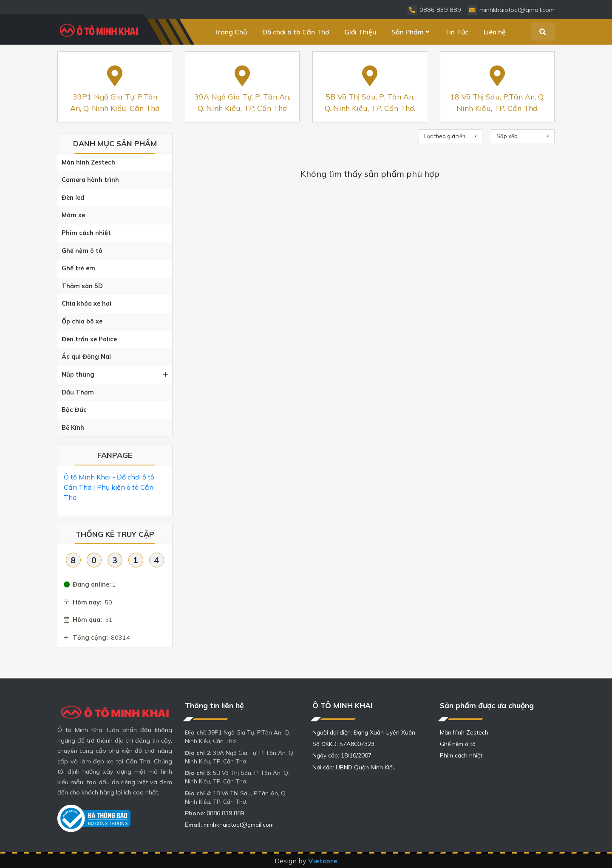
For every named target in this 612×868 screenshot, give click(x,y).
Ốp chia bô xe (82, 321)
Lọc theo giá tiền (445, 136)
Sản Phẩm (410, 32)
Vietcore (323, 861)
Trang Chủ (230, 32)
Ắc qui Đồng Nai (86, 357)
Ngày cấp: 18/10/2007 (342, 755)
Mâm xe (73, 215)
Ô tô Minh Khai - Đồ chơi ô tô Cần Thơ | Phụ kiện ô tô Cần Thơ (109, 487)
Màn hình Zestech (88, 162)
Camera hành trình (90, 180)
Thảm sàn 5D (82, 286)
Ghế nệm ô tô (82, 251)
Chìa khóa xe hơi (86, 304)
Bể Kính (73, 428)
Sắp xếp (507, 136)
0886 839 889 (225, 813)
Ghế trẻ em (78, 268)
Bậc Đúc (74, 410)
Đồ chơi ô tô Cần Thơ (296, 32)
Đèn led (73, 198)
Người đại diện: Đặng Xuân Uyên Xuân (364, 732)
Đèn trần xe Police (89, 339)
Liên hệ (495, 32)
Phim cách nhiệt (86, 233)
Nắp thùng (115, 374)
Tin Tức (456, 32)
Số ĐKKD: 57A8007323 (343, 744)
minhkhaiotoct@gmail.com (239, 824)
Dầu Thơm (78, 392)
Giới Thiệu (360, 32)
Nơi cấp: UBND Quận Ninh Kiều (354, 767)
